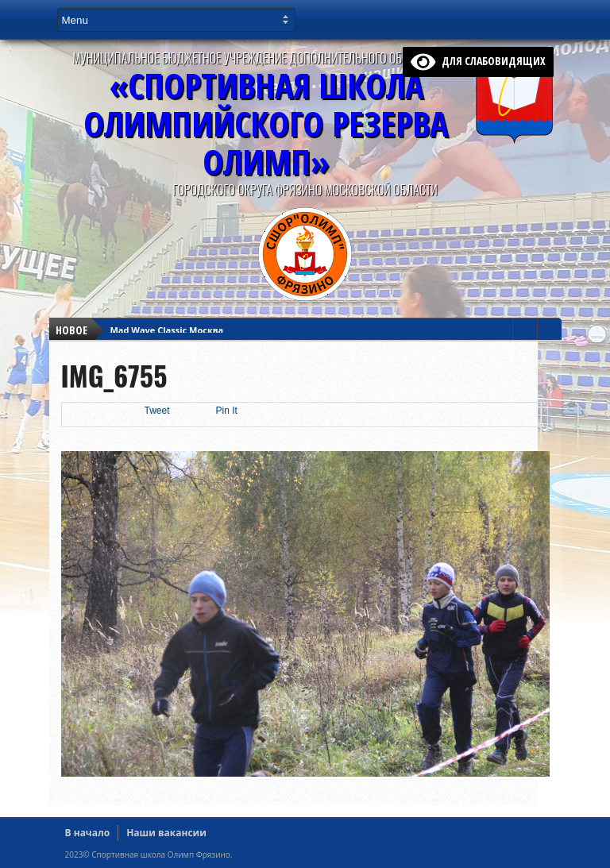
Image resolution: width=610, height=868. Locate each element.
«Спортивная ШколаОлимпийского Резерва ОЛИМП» (266, 123)
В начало (88, 833)
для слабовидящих (478, 61)
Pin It (227, 411)
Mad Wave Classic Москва (167, 330)
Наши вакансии (166, 833)
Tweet (157, 411)
